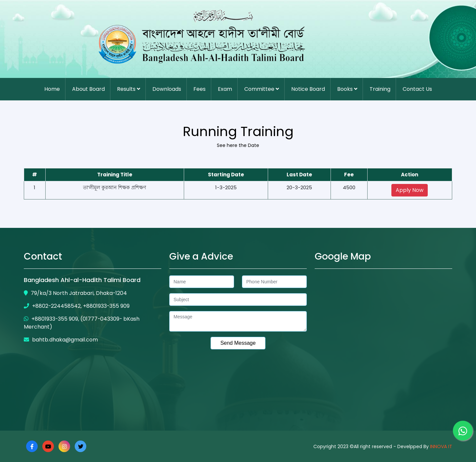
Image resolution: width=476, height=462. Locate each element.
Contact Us (417, 89)
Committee (262, 89)
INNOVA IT (440, 446)
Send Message (238, 343)
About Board (88, 89)
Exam (225, 89)
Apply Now (410, 190)
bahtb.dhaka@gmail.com (61, 340)
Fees (199, 89)
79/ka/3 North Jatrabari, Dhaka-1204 (76, 293)
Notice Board (308, 89)
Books (347, 89)
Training (380, 89)
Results (129, 89)
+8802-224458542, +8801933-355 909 (77, 306)
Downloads (167, 89)
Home (52, 89)
